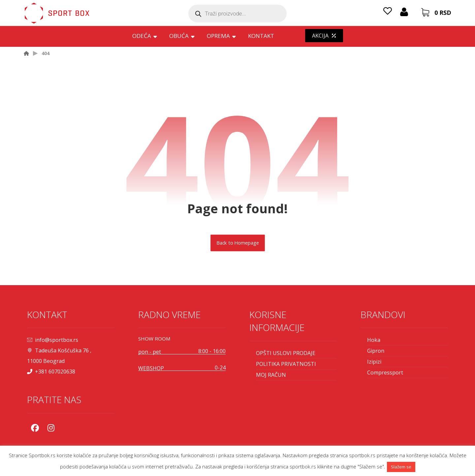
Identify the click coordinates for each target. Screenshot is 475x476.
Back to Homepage (238, 243)
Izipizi (374, 362)
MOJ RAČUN (271, 375)
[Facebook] (35, 428)
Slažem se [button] (401, 467)
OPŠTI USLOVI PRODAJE (286, 353)
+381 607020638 (51, 372)
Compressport (385, 372)
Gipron (376, 351)
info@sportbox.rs (53, 340)
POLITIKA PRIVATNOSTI (286, 364)
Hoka (374, 340)
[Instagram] (51, 428)
